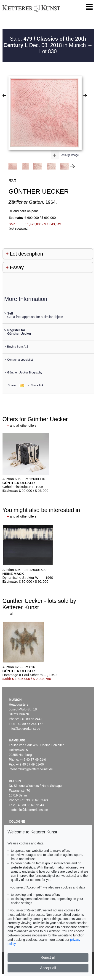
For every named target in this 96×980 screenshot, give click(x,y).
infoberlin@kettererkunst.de (28, 810)
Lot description (27, 254)
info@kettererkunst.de (25, 729)
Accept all (48, 968)
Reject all (48, 957)
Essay (17, 267)
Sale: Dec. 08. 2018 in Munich (45, 42)
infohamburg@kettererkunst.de (31, 769)
